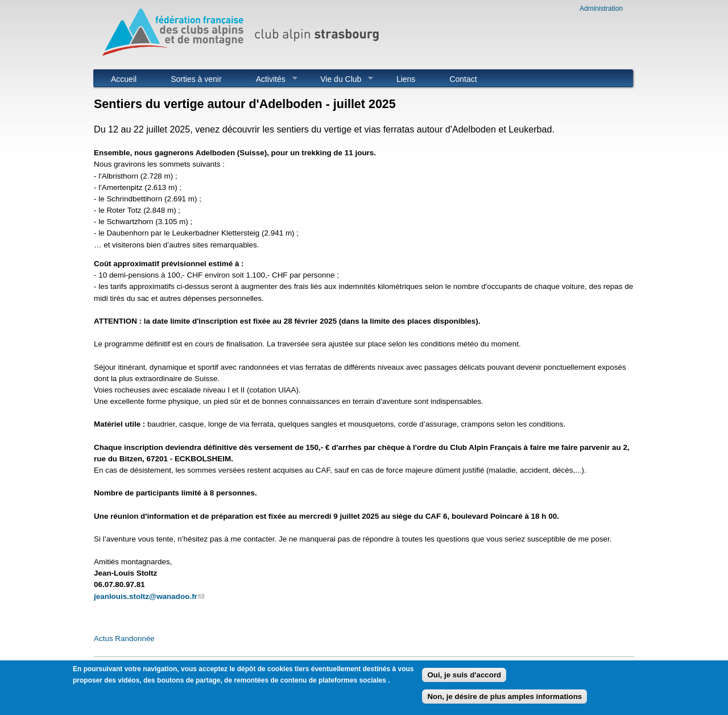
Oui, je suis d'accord (464, 675)
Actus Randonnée (124, 638)
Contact (463, 79)
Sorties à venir (196, 79)
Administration (601, 9)
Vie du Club (338, 79)
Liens (406, 79)
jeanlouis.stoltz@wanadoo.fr (149, 596)
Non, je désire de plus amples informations (504, 697)
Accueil (124, 79)
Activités (268, 79)
